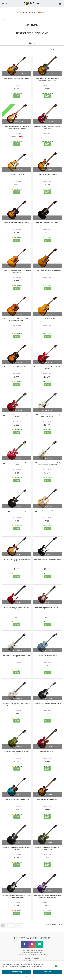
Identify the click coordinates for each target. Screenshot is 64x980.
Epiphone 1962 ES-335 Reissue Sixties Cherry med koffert (17, 464)
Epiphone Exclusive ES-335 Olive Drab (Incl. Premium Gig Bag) (47, 848)
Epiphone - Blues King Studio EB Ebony (47, 223)
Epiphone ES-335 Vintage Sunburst (47, 799)
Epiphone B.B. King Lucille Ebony (17, 511)
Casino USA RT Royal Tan (17, 174)
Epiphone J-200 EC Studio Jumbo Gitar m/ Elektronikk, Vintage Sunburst (47, 79)
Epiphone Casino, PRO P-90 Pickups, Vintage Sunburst (17, 560)
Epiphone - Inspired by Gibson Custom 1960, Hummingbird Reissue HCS (17, 320)
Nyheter (20, 12)
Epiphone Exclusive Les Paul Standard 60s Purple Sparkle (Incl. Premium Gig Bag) (47, 896)
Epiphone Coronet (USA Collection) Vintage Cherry (17, 608)
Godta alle (47, 972)
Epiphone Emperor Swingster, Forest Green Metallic (17, 752)
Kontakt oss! (31, 12)
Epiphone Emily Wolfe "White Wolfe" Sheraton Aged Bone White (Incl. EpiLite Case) (17, 704)
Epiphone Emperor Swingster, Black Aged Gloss (47, 703)
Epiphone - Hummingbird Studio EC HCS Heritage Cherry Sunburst (17, 271)
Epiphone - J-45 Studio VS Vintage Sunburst (17, 367)
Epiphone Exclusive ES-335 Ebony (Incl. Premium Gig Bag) (17, 848)
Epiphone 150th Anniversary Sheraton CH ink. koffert (47, 368)
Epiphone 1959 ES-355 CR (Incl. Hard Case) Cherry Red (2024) (17, 416)
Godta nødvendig (17, 972)
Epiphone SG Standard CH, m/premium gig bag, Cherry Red (47, 127)
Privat (28, 958)
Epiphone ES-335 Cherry (47, 751)
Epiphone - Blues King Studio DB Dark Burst (17, 223)
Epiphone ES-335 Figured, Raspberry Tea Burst (17, 78)
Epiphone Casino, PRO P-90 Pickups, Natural (47, 511)
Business (36, 958)
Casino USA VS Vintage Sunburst (47, 174)
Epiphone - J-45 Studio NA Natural (47, 319)
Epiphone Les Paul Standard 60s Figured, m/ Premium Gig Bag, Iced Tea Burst (17, 127)
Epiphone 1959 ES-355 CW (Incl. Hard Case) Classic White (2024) (47, 416)
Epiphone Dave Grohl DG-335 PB (47, 655)
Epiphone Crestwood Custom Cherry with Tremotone (47, 608)
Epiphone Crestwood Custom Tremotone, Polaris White (17, 656)
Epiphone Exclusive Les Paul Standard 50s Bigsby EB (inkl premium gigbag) (17, 896)
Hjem (4, 19)
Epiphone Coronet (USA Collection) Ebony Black (47, 559)
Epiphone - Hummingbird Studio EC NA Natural (47, 271)
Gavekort (41, 12)
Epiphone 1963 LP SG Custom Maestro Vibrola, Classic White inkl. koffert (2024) (47, 464)
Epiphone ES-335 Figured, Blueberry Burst (17, 799)
